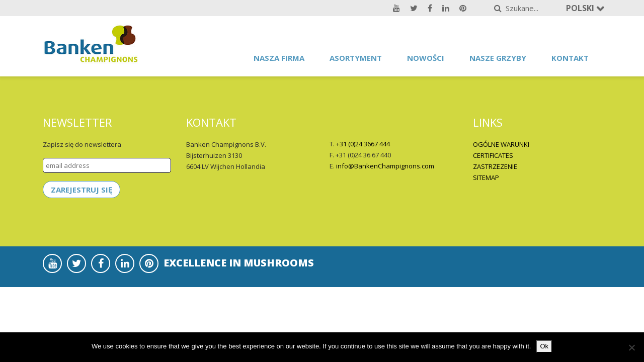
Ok (544, 346)
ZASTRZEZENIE (495, 166)
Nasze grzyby (498, 58)
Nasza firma (279, 58)
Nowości (426, 58)
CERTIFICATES (493, 155)
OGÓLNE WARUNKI (501, 144)
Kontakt (570, 58)
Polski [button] (581, 8)
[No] (631, 347)
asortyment (356, 58)
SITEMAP (486, 177)
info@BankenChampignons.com (385, 166)
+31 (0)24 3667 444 (363, 144)
